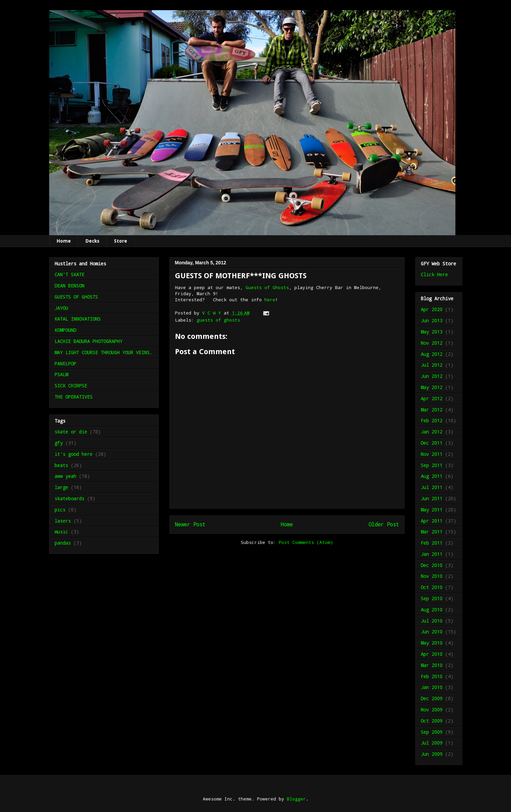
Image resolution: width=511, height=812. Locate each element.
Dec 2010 (432, 565)
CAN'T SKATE (70, 274)
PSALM (61, 374)
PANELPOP (65, 363)
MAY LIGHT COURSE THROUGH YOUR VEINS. (103, 352)
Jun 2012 (432, 376)
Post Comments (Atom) (306, 542)
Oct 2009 (432, 721)
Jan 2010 (432, 687)
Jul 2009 (432, 743)
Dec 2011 (432, 443)
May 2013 (432, 332)
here (270, 300)
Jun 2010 (432, 632)
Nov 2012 (432, 343)
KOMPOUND (65, 330)
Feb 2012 (432, 420)
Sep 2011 (432, 465)
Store (121, 241)
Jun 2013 (432, 320)
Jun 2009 (432, 754)
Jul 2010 (432, 621)
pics (60, 510)
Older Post (384, 524)
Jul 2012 (432, 365)
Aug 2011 (432, 476)
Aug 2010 (432, 610)
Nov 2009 (432, 709)
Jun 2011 (432, 498)
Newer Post (190, 524)
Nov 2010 (432, 576)
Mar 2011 (432, 532)
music (61, 532)
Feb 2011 (432, 543)
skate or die (71, 432)
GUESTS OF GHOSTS (76, 297)
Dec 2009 (432, 698)
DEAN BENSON (70, 286)
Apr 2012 (432, 398)
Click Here (434, 274)
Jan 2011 (432, 554)
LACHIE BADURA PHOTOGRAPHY (89, 341)
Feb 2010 (432, 676)
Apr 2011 (432, 521)
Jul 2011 (432, 487)
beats (61, 465)
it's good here (74, 454)
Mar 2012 (432, 410)
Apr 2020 (432, 309)
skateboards (70, 498)
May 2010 (432, 643)
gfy (59, 443)
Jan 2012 (432, 432)
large (61, 487)
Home (64, 241)
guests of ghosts (218, 320)
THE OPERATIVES (74, 397)
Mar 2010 (432, 665)
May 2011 (432, 510)
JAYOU (61, 308)
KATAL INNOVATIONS (78, 319)
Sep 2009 (432, 732)
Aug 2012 (432, 354)
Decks (92, 241)
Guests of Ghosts (267, 287)
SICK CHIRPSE (71, 385)
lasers (63, 521)
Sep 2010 (432, 598)
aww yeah (65, 476)
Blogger (296, 799)
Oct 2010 (432, 587)
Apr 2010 (432, 654)
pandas (63, 543)
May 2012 (432, 387)
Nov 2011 (432, 454)
